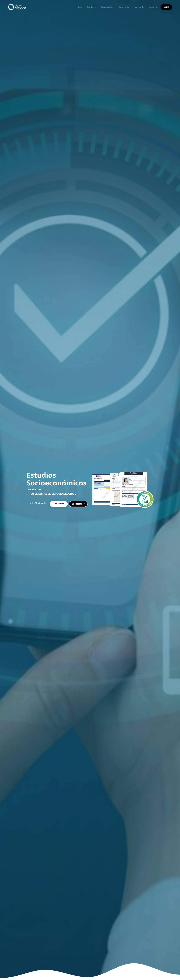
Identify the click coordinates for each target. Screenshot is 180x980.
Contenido (124, 7)
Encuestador (139, 7)
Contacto (153, 7)
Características (108, 7)
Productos (92, 7)
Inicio (81, 7)
